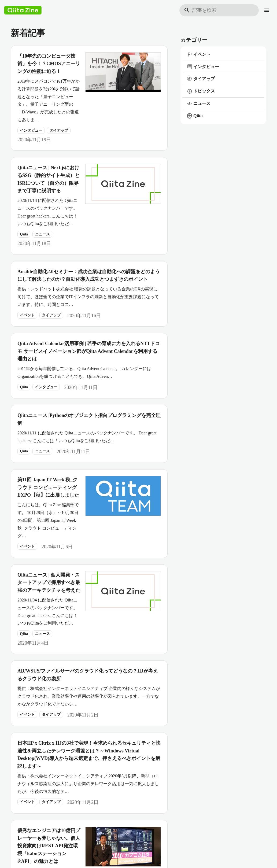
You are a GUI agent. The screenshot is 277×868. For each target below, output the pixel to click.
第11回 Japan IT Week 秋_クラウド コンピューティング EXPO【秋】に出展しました (48, 487)
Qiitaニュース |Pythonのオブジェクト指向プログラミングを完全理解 (89, 419)
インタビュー (31, 130)
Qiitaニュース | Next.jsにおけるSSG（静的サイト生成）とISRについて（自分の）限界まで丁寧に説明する (49, 179)
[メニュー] (267, 10)
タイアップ (59, 130)
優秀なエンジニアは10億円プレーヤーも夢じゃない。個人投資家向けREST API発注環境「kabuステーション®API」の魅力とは (49, 846)
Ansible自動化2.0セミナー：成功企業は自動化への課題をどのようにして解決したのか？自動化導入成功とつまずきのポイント (89, 276)
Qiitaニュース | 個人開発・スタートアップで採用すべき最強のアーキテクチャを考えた (49, 583)
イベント (27, 315)
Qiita (24, 234)
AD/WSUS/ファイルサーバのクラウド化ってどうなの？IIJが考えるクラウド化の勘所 (88, 675)
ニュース (42, 234)
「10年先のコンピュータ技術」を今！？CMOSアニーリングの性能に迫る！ (49, 64)
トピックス (201, 91)
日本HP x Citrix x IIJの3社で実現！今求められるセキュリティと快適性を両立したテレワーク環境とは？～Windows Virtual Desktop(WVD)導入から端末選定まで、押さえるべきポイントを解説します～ (89, 755)
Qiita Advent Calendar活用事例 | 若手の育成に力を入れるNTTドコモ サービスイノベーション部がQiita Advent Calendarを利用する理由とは (89, 351)
